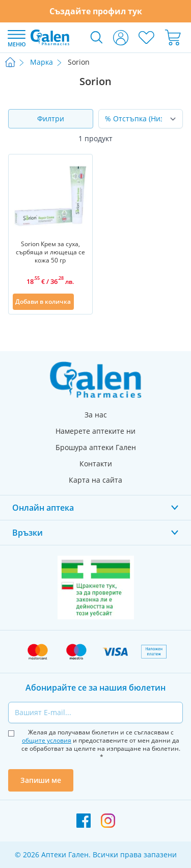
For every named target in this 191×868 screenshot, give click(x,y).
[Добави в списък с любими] (82, 302)
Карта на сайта (95, 480)
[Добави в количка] (43, 302)
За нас (96, 415)
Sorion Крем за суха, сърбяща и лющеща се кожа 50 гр (50, 252)
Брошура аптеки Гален (96, 447)
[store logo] (50, 37)
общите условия (47, 740)
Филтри (51, 119)
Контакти (96, 464)
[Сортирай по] (141, 119)
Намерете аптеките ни (95, 431)
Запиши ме (41, 780)
